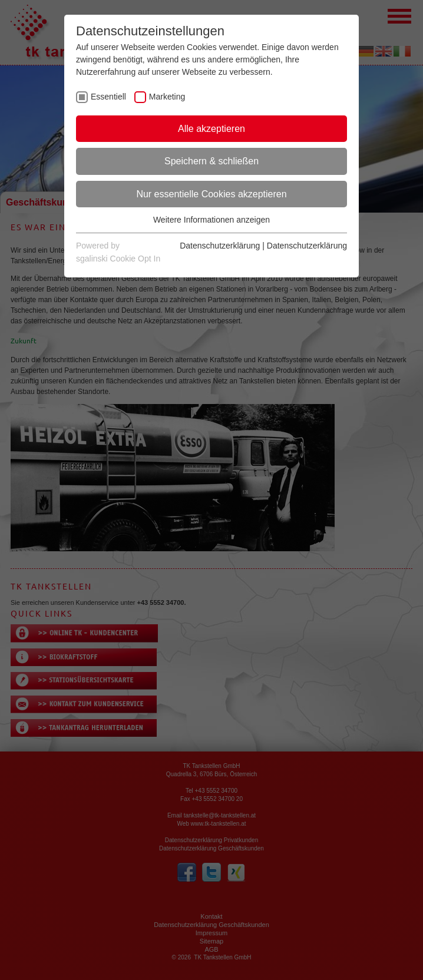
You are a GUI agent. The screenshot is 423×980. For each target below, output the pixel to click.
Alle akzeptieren (211, 129)
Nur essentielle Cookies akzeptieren (211, 194)
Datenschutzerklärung (220, 246)
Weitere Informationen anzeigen (211, 220)
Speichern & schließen (211, 161)
